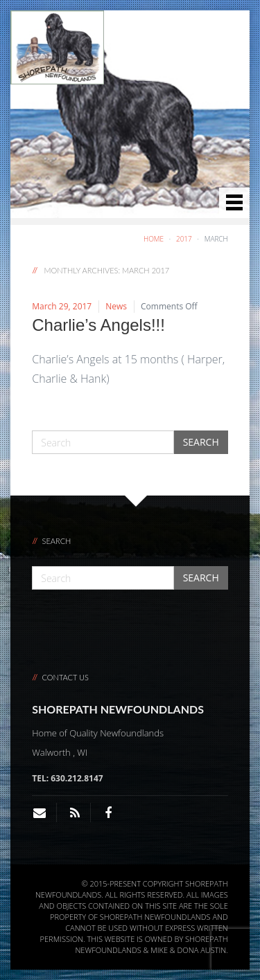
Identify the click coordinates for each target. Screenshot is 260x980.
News (116, 306)
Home (154, 239)
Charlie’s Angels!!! (98, 325)
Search (201, 442)
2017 (184, 239)
